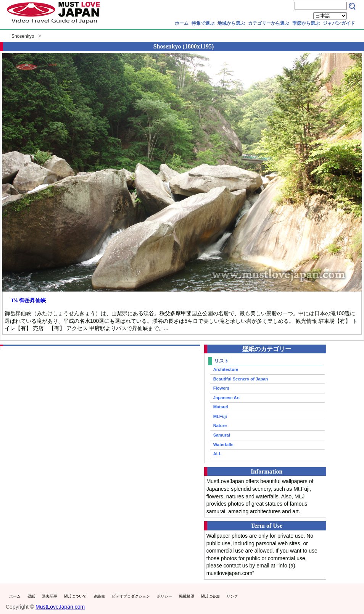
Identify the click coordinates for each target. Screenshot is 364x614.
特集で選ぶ (203, 23)
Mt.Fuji (220, 416)
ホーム (182, 23)
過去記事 (50, 596)
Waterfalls (223, 445)
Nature (220, 425)
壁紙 (31, 596)
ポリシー (164, 596)
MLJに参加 (210, 596)
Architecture (226, 369)
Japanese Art (227, 398)
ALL (217, 454)
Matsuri (221, 407)
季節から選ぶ (306, 23)
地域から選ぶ (231, 23)
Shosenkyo (23, 36)
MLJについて (75, 596)
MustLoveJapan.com (60, 607)
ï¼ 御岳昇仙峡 (29, 300)
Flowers (221, 388)
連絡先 (99, 596)
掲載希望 (187, 596)
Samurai (222, 435)
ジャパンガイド (339, 23)
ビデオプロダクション (131, 596)
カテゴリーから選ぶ (269, 23)
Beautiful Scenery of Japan (241, 379)
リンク (232, 596)
